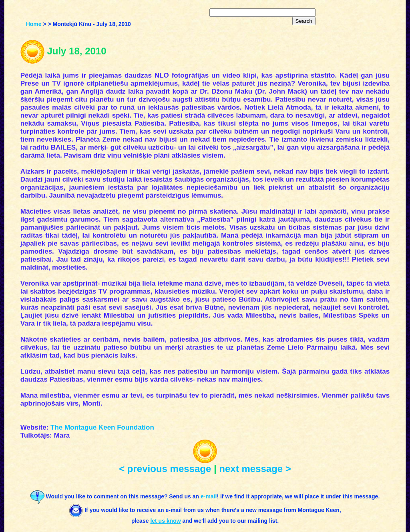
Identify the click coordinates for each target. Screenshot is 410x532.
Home (34, 24)
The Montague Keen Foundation (102, 427)
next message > (255, 469)
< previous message (165, 469)
